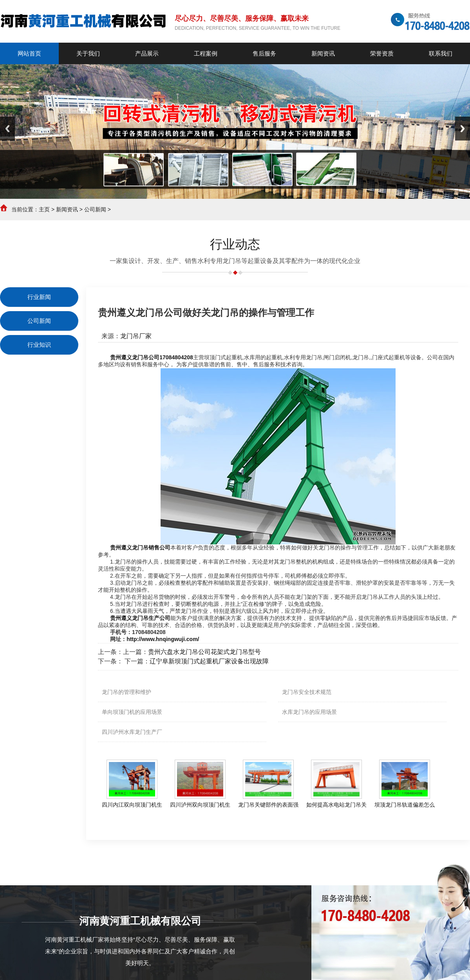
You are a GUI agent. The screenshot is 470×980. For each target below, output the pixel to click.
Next (463, 129)
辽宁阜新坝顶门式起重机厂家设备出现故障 (209, 661)
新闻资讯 (67, 209)
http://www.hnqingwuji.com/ (163, 639)
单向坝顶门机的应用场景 (132, 712)
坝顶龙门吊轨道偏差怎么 (405, 805)
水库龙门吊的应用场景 (309, 712)
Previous (7, 129)
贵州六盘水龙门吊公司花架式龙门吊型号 (204, 652)
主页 (44, 209)
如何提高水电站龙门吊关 (336, 805)
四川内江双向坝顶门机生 (132, 805)
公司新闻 (95, 209)
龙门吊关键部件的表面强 (268, 805)
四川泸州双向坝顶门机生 (200, 805)
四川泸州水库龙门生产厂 (132, 732)
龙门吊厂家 (136, 336)
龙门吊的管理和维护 (127, 692)
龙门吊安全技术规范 (307, 692)
